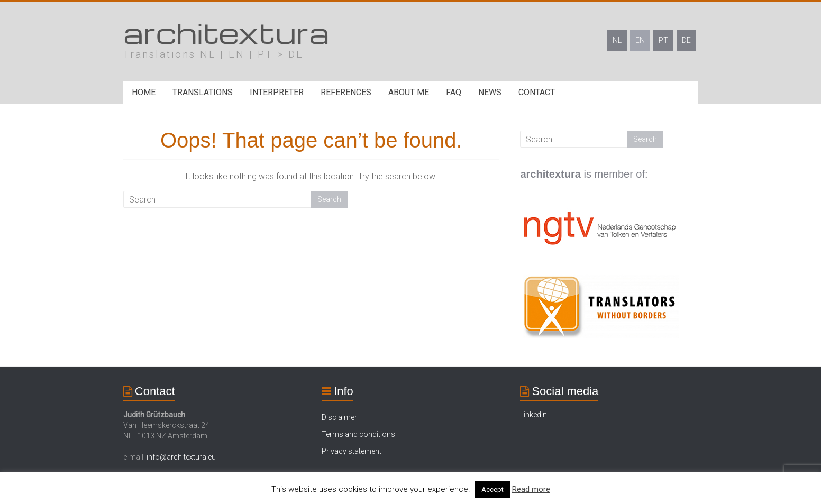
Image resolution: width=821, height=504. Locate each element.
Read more (531, 489)
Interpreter (277, 92)
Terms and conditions (358, 434)
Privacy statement (352, 451)
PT (663, 40)
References (346, 92)
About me (409, 92)
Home (144, 92)
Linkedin (533, 415)
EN (640, 40)
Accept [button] (492, 489)
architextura (226, 32)
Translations (203, 92)
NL (617, 40)
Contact (537, 92)
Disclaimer (339, 417)
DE (686, 40)
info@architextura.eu (181, 457)
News (490, 92)
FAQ (454, 92)
